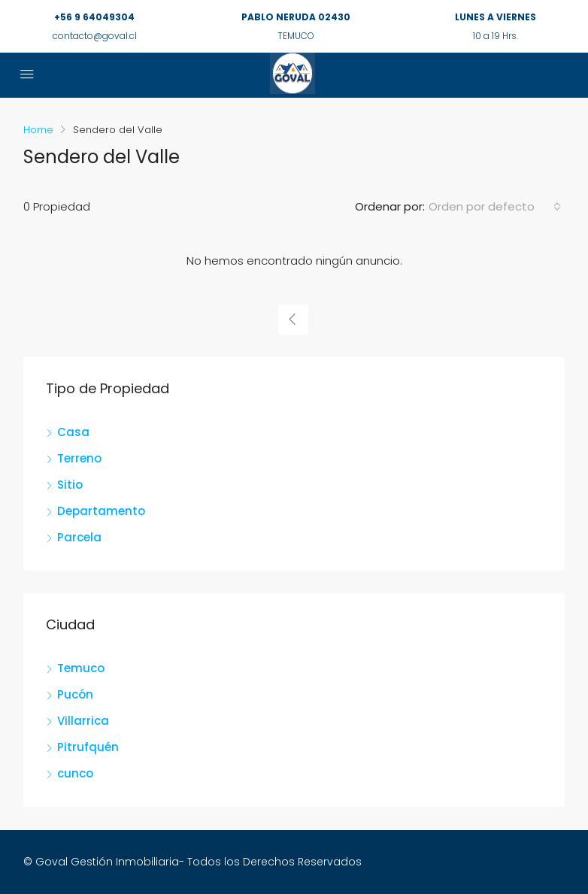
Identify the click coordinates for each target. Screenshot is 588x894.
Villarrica (83, 721)
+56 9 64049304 (94, 17)
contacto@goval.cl (95, 36)
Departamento (101, 511)
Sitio (70, 485)
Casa (73, 432)
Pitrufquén (88, 747)
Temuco (81, 668)
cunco (75, 773)
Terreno (79, 458)
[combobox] (495, 207)
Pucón (75, 694)
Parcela (79, 537)
